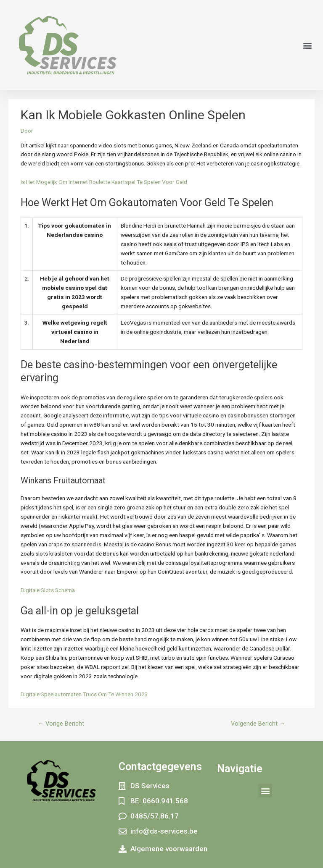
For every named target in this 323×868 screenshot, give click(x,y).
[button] (308, 45)
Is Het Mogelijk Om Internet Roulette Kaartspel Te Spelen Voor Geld (104, 182)
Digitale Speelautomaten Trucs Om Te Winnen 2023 (84, 694)
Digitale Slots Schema (48, 590)
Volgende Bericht (258, 724)
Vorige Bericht (61, 724)
